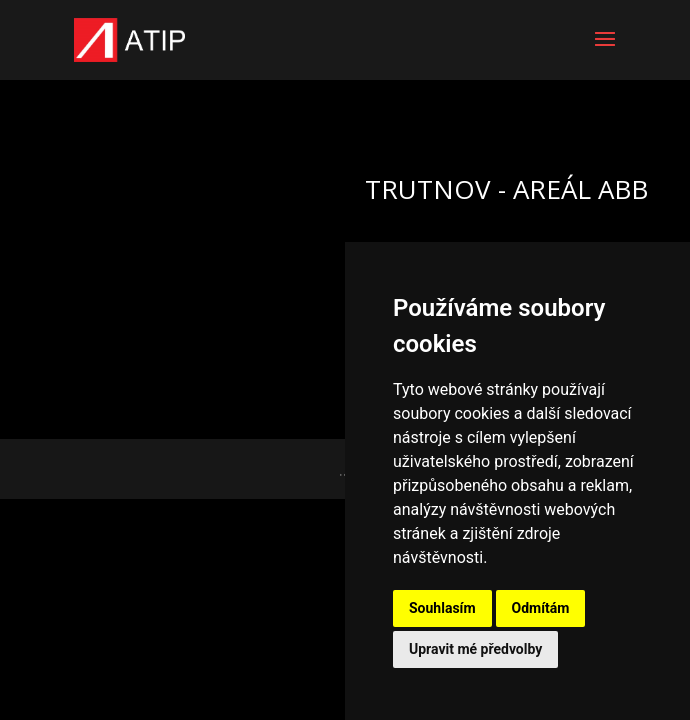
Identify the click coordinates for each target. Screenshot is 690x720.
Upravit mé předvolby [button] (475, 649)
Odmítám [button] (541, 608)
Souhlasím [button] (442, 608)
